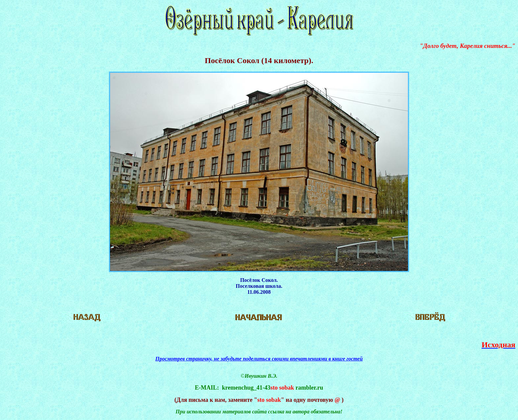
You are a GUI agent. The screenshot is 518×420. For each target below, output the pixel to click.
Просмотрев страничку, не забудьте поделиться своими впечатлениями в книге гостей (259, 359)
